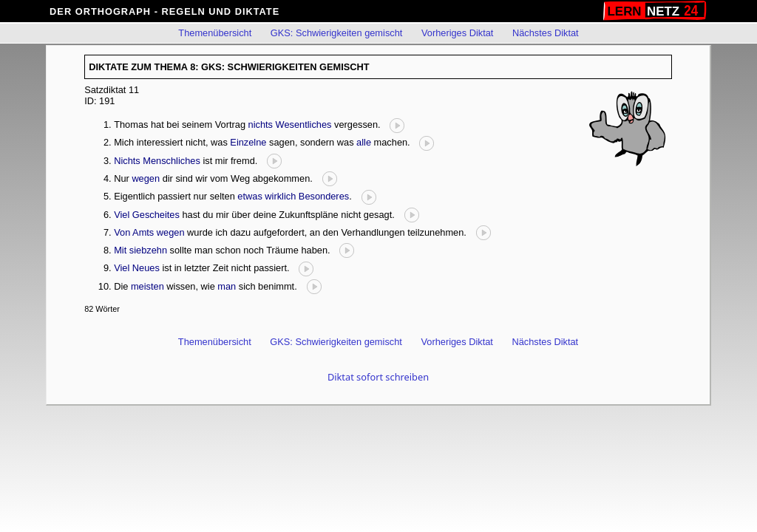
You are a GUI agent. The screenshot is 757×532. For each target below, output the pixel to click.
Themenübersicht (215, 33)
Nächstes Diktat (546, 33)
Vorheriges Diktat (457, 33)
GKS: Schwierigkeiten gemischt (337, 33)
